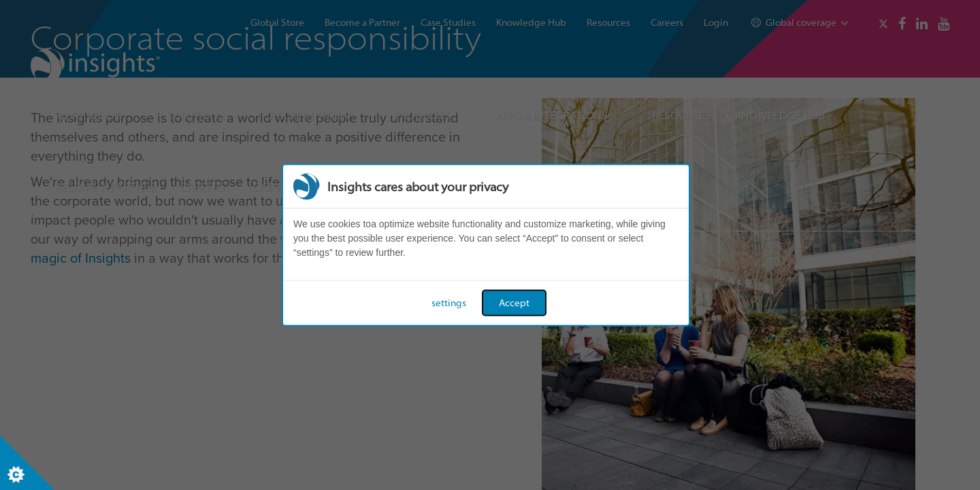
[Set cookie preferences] (27, 463)
